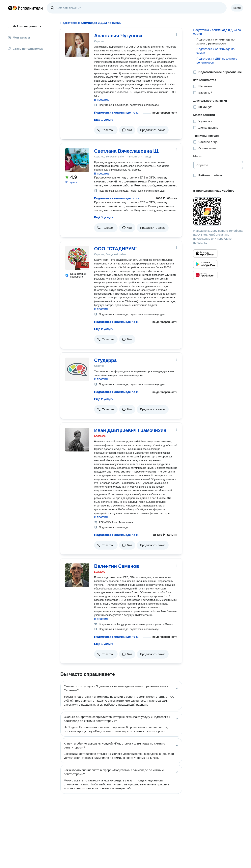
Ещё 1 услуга (104, 120)
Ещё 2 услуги (104, 329)
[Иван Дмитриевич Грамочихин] (77, 440)
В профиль (102, 100)
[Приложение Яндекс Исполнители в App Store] (205, 254)
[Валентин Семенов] (77, 575)
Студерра (105, 360)
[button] (106, 130)
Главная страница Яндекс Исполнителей (25, 8)
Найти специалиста (25, 26)
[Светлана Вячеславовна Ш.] (77, 160)
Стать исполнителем (26, 49)
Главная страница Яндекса (10, 8)
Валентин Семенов (117, 566)
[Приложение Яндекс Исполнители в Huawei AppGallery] (205, 275)
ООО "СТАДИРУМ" (116, 249)
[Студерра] (77, 369)
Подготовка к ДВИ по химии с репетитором (217, 60)
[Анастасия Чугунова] (77, 45)
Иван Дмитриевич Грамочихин (130, 430)
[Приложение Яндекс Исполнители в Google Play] (205, 264)
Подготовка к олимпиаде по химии (215, 51)
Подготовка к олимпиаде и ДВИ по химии (217, 32)
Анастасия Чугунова (118, 36)
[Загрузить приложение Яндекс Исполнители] (218, 211)
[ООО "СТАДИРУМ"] (77, 258)
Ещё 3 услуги (104, 217)
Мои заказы (19, 37)
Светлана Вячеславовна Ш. (127, 151)
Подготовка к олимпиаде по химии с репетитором (118, 112)
